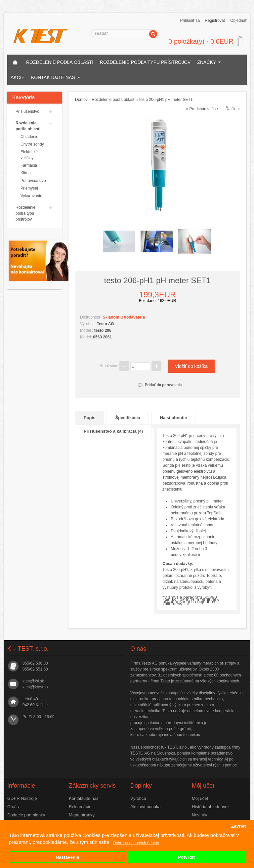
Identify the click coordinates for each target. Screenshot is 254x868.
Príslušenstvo (27, 111)
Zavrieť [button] (239, 826)
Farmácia (29, 165)
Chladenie (29, 137)
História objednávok (211, 807)
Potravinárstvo (33, 181)
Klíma (26, 173)
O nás (13, 807)
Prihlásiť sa (190, 21)
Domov (81, 100)
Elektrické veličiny (29, 155)
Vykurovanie (31, 196)
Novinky (199, 815)
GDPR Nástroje (22, 798)
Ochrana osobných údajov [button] (136, 843)
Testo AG (106, 324)
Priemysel (29, 188)
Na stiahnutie (174, 418)
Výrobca (138, 798)
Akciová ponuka (146, 807)
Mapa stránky (82, 815)
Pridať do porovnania (160, 385)
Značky (207, 62)
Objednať (238, 21)
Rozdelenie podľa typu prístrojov (145, 62)
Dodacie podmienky (26, 815)
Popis (89, 418)
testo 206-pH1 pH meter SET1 (166, 100)
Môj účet (200, 798)
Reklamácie (80, 807)
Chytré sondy (32, 144)
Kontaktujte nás (53, 77)
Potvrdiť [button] (187, 857)
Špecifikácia (127, 418)
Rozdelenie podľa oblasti (60, 62)
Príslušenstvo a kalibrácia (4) (113, 431)
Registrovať (215, 21)
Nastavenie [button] (67, 857)
